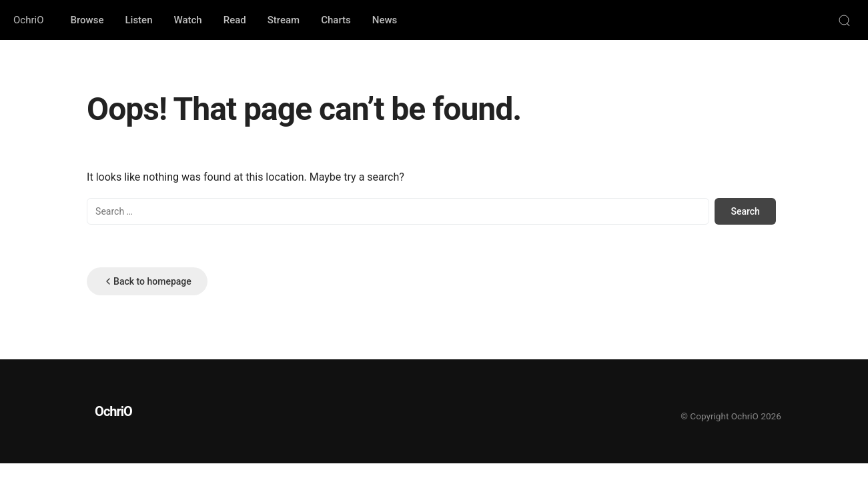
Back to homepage (147, 281)
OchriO (28, 20)
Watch (188, 20)
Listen (138, 20)
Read (235, 20)
